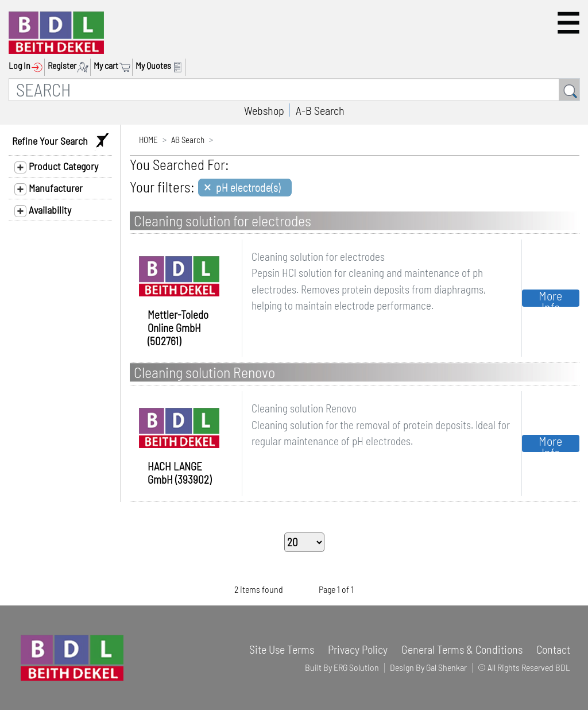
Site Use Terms (282, 649)
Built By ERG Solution (342, 667)
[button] (568, 23)
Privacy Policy (358, 649)
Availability (43, 210)
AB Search (188, 140)
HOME (148, 140)
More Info (550, 298)
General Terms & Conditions (462, 649)
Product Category (56, 167)
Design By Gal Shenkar (428, 667)
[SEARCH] (284, 90)
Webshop (264, 110)
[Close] (245, 188)
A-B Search (320, 110)
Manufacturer (49, 188)
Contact (553, 649)
